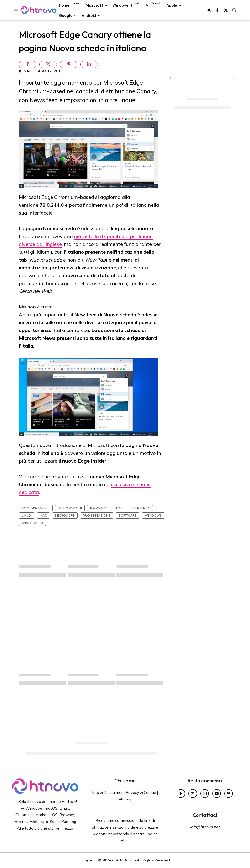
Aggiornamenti (36, 508)
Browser (98, 508)
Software (128, 515)
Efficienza (141, 508)
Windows (153, 515)
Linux (27, 515)
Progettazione (97, 515)
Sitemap (125, 799)
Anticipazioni (70, 508)
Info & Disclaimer (107, 792)
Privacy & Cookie (141, 792)
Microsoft (65, 515)
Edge (119, 508)
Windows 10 (32, 523)
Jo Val (26, 71)
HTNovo (127, 860)
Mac (43, 515)
